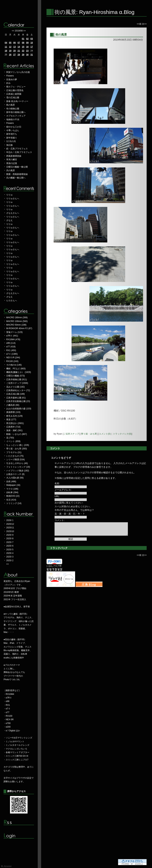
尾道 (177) (11, 420)
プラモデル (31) (14, 452)
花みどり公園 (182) (15, 387)
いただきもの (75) (15, 456)
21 (19, 51)
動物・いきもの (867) (17, 434)
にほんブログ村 (54, 566)
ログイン (19, 836)
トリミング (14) (14, 503)
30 (27, 55)
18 (6, 51)
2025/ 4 (10, 553)
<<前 (139, 24)
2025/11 (10, 528)
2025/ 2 (10, 561)
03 (32, 39)
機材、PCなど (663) (16, 369)
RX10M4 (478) (13, 339)
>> (24, 31)
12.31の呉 (11, 141)
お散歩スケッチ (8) (15, 474)
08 (23, 43)
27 (14, 55)
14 (19, 47)
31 (32, 55)
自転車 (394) (12, 492)
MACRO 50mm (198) (16, 325)
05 (10, 43)
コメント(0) (105, 434)
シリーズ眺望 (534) (15, 460)
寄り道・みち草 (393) (17, 449)
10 (32, 43)
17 (32, 47)
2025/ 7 (10, 542)
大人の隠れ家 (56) (15, 478)
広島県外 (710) (13, 427)
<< (13, 31)
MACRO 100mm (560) (17, 321)
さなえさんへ (13, 213)
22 (23, 51)
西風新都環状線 (14, 156)
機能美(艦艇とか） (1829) (19, 372)
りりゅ (9, 195)
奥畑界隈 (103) (13, 412)
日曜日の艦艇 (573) (15, 376)
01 (23, 39)
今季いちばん (13, 130)
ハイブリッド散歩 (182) (18, 471)
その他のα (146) (14, 365)
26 (10, 55)
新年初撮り (12, 138)
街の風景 (61, 35)
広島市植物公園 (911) (17, 380)
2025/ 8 (10, 539)
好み (8, 83)
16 (27, 47)
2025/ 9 (10, 535)
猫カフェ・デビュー (16, 87)
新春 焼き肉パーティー (17, 101)
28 (19, 55)
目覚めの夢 (12, 80)
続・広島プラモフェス (17, 149)
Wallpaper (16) (13, 485)
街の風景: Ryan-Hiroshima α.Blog (95, 12)
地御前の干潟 (13, 120)
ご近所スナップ (71, 434)
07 (19, 43)
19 (10, 51)
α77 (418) (11, 347)
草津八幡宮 (12, 160)
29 (23, 55)
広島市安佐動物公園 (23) (18, 401)
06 (14, 43)
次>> (144, 24)
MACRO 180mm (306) (17, 318)
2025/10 (10, 531)
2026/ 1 (10, 520)
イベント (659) (13, 441)
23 (27, 51)
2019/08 (19, 31)
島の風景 (11, 105)
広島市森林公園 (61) (16, 398)
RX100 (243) (12, 361)
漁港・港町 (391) (14, 430)
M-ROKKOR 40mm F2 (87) (19, 328)
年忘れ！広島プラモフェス (19, 152)
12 (10, 47)
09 (27, 43)
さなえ (9, 220)
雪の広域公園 (13, 98)
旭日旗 (9, 145)
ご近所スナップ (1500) (17, 383)
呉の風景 (11, 170)
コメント (55, 448)
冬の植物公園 (13, 109)
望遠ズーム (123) (14, 332)
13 (14, 47)
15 (23, 47)
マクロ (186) (12, 489)
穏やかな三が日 (14, 127)
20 (14, 51)
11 (6, 47)
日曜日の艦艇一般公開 (17, 167)
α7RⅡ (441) (12, 336)
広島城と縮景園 (14, 94)
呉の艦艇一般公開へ (16, 178)
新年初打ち (12, 134)
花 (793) (10, 438)
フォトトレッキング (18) (18, 467)
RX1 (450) (11, 350)
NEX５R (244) (13, 358)
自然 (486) (11, 482)
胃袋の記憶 (12, 163)
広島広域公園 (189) (15, 394)
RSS (19, 822)
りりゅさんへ (13, 199)
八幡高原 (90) (13, 405)
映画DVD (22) (13, 496)
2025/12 (10, 524)
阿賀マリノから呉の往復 (18, 72)
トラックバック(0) (122, 434)
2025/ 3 (10, 557)
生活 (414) (11, 500)
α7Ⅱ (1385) (12, 354)
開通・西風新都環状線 (17, 174)
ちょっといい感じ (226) (18, 445)
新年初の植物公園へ (16, 112)
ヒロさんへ (12, 301)
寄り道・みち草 (89, 434)
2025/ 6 (10, 546)
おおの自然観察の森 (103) (19, 409)
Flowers (10, 76)
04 (6, 43)
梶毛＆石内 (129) (14, 416)
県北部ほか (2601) (15, 423)
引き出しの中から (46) (17, 463)
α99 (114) (11, 343)
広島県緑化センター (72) (18, 390)
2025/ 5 (10, 550)
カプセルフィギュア (16, 116)
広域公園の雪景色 (15, 90)
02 (27, 39)
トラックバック (59, 548)
